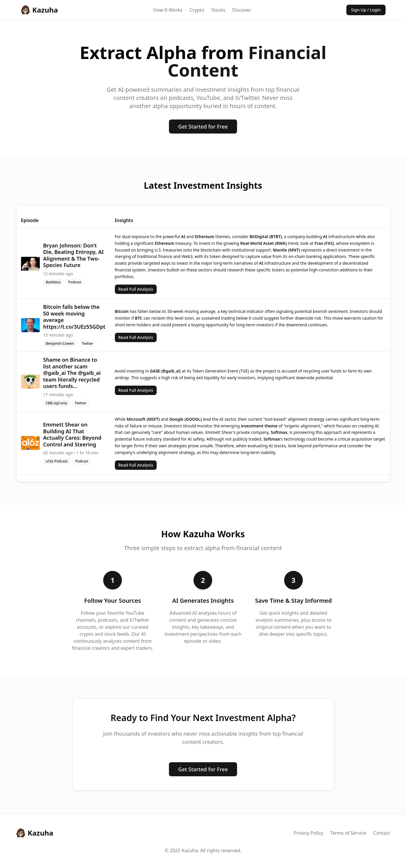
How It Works (168, 10)
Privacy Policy (309, 833)
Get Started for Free (203, 127)
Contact (382, 833)
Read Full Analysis (136, 289)
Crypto (197, 10)
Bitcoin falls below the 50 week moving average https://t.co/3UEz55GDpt (74, 317)
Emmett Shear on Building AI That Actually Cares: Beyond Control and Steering (72, 434)
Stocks (218, 10)
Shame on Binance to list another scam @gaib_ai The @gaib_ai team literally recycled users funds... (72, 373)
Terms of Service (348, 833)
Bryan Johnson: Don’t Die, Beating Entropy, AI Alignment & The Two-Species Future (74, 255)
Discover (242, 10)
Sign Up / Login (366, 10)
